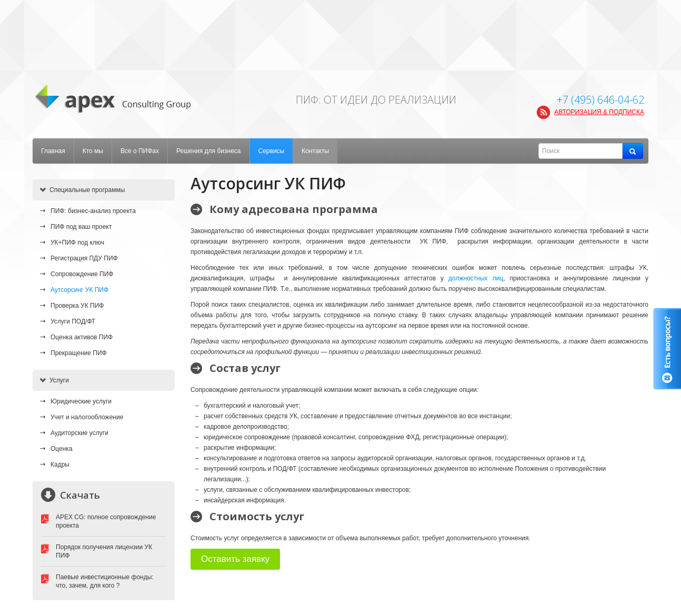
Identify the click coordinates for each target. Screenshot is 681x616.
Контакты (315, 151)
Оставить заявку (235, 559)
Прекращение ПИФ (79, 353)
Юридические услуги (81, 401)
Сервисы (272, 151)
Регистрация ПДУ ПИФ (84, 258)
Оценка (62, 449)
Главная (53, 151)
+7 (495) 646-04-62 (600, 100)
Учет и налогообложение (87, 417)
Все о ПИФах (140, 151)
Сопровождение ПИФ (82, 274)
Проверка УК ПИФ (77, 306)
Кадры (60, 464)
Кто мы (93, 151)
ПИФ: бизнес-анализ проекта (93, 211)
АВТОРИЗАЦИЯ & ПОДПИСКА (599, 112)
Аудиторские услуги (79, 433)
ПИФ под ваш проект (81, 227)
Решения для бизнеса (209, 151)
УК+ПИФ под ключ (77, 243)
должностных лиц (476, 278)
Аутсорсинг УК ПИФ (79, 290)
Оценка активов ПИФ (82, 337)
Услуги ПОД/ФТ (73, 321)
